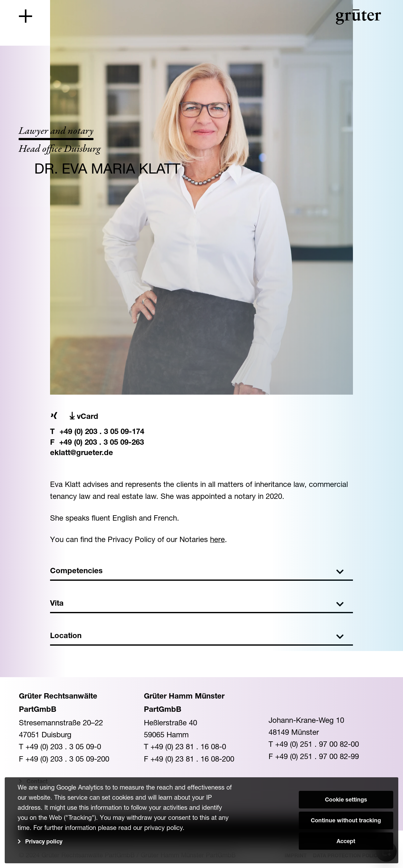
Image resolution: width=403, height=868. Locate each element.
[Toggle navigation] (26, 16)
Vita (197, 604)
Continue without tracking (346, 821)
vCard (84, 416)
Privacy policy (44, 842)
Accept (346, 842)
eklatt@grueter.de (82, 454)
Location (197, 637)
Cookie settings (346, 800)
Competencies (197, 572)
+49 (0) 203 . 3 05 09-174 (102, 432)
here (217, 539)
